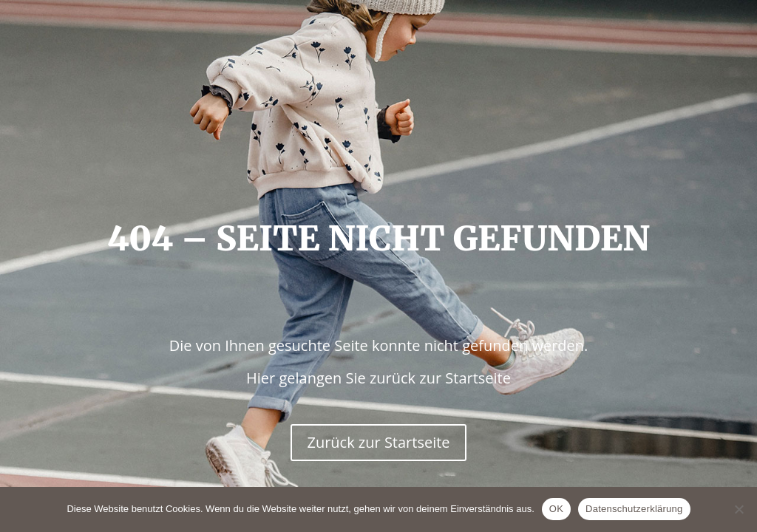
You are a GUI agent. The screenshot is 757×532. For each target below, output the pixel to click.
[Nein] (739, 509)
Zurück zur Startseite (378, 442)
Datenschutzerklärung (634, 509)
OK (556, 509)
